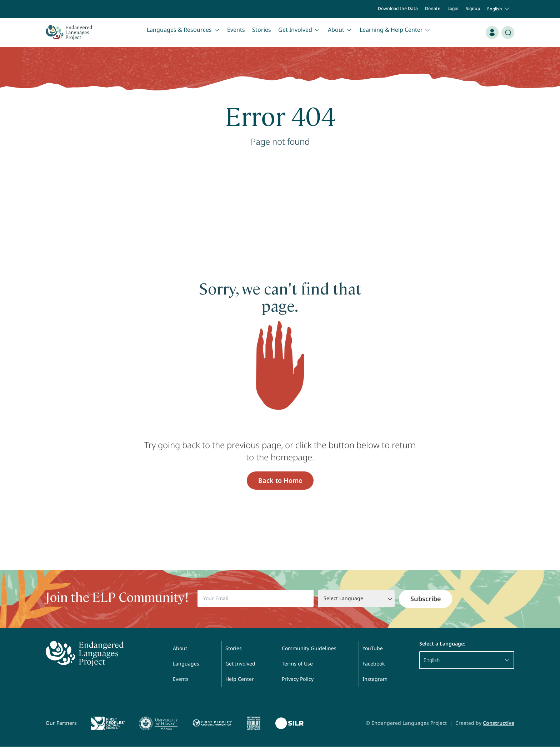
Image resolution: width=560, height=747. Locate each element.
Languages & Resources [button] (183, 30)
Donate (433, 8)
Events (236, 30)
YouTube (373, 648)
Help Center (240, 679)
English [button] (499, 9)
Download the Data (398, 8)
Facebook (374, 664)
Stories (262, 30)
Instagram (375, 679)
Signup (473, 8)
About (180, 648)
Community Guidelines (309, 648)
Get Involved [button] (299, 30)
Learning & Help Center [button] (395, 30)
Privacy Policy (298, 679)
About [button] (340, 30)
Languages (186, 664)
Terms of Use (297, 664)
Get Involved (240, 664)
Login (453, 8)
